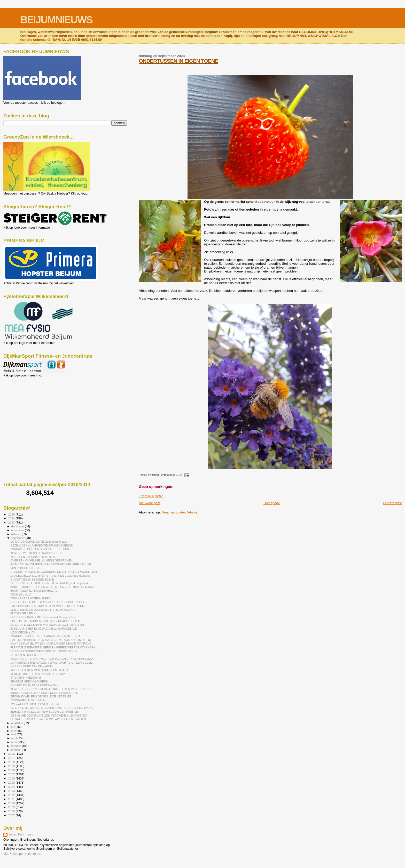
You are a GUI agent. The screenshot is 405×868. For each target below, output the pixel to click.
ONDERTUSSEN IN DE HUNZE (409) (33, 685)
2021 (12, 758)
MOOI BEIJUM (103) (23, 632)
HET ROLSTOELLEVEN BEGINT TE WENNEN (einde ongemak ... (51, 583)
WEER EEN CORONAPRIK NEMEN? (33, 557)
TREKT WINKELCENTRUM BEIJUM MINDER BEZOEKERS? (48, 606)
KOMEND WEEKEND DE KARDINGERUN (36, 553)
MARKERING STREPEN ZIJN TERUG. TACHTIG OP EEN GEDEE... (52, 663)
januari (16, 750)
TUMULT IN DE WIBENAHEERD (30, 598)
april (14, 738)
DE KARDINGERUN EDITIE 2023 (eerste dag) (39, 542)
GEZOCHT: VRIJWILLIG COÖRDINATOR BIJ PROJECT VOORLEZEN (54, 572)
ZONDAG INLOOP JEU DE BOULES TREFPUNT (41, 549)
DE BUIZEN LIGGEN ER (25, 655)
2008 (12, 811)
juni (14, 731)
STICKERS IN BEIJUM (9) (26, 678)
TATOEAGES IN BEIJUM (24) (28, 700)
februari (17, 746)
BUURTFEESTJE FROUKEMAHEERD (34, 591)
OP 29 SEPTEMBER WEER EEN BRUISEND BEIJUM (44, 651)
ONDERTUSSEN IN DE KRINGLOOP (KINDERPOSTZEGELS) (49, 602)
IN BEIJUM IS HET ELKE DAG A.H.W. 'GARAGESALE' (44, 629)
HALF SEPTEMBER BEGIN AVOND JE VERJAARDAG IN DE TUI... (52, 640)
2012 (12, 795)
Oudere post (392, 503)
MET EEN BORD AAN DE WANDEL (32, 666)
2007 (12, 815)
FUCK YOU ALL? (21, 594)
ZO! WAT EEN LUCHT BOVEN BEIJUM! (35, 704)
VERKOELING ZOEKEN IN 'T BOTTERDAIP (38, 674)
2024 (12, 518)
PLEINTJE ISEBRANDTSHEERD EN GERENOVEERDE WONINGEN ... (54, 647)
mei (14, 734)
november (18, 530)
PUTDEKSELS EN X (23, 613)
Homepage (272, 503)
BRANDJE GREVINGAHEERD (29, 681)
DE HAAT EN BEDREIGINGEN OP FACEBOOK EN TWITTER (48, 719)
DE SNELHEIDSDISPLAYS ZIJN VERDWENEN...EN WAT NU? (49, 716)
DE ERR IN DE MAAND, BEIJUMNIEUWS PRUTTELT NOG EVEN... (52, 708)
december (18, 526)
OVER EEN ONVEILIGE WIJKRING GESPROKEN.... (43, 560)
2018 (12, 770)
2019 (12, 766)
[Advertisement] (27, 405)
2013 (12, 791)
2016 (12, 778)
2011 (12, 799)
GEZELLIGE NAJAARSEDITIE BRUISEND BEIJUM (42, 545)
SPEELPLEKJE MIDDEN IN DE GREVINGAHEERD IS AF (46, 621)
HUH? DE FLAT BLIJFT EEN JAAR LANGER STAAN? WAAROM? (51, 644)
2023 (12, 522)
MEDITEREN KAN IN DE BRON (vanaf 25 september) (43, 617)
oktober (17, 534)
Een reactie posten (151, 496)
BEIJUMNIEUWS (56, 20)
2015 (12, 782)
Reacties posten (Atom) (179, 512)
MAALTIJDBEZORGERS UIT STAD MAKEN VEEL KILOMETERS (50, 576)
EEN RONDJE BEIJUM (25, 568)
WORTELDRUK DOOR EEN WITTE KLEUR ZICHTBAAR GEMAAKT (52, 587)
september (19, 538)
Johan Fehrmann (21, 834)
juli (14, 727)
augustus (18, 723)
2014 (12, 787)
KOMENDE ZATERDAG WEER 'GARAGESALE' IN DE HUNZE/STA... (53, 659)
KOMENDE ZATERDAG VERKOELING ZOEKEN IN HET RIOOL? (50, 689)
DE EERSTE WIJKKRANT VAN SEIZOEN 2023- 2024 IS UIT (47, 625)
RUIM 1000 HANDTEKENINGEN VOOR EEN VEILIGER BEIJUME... (52, 564)
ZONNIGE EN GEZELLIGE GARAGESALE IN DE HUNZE (46, 636)
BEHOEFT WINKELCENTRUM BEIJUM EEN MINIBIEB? (45, 712)
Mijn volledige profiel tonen (22, 854)
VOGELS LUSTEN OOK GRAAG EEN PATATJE (40, 670)
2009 (12, 807)
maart (15, 742)
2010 (12, 803)
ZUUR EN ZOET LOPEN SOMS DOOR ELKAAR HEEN (44, 693)
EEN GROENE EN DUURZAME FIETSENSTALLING (42, 610)
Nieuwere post (149, 503)
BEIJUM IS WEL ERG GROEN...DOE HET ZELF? (41, 696)
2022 (12, 754)
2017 (12, 774)
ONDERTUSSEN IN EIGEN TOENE (178, 61)
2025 (12, 514)
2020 (12, 762)
